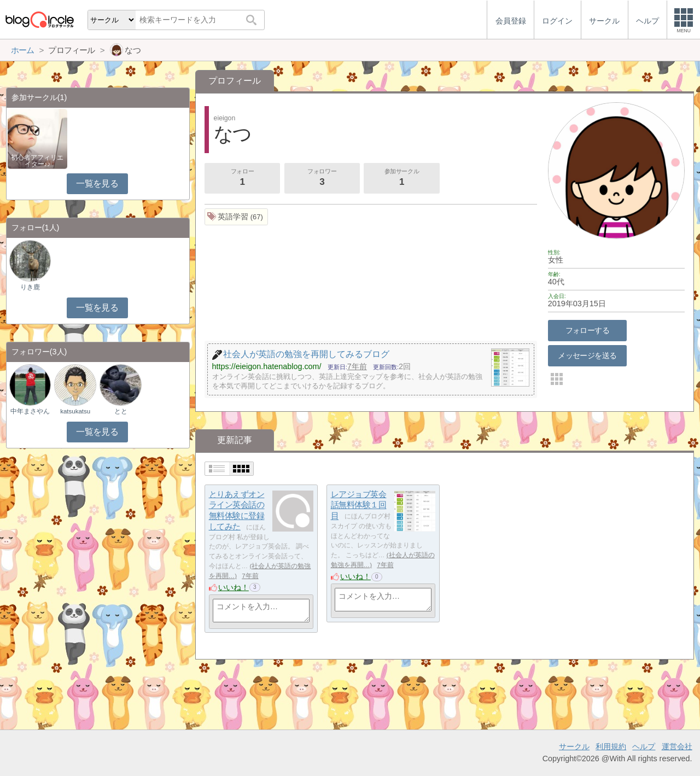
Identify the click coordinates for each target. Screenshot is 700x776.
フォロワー (322, 178)
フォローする (588, 330)
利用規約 (611, 746)
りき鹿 (30, 287)
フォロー (242, 178)
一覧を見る (97, 183)
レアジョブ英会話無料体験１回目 (359, 505)
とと (121, 411)
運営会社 (677, 746)
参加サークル (402, 178)
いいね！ (234, 587)
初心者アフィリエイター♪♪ (37, 161)
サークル (574, 746)
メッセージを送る (587, 355)
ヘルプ (644, 746)
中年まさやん (30, 411)
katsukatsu (75, 411)
